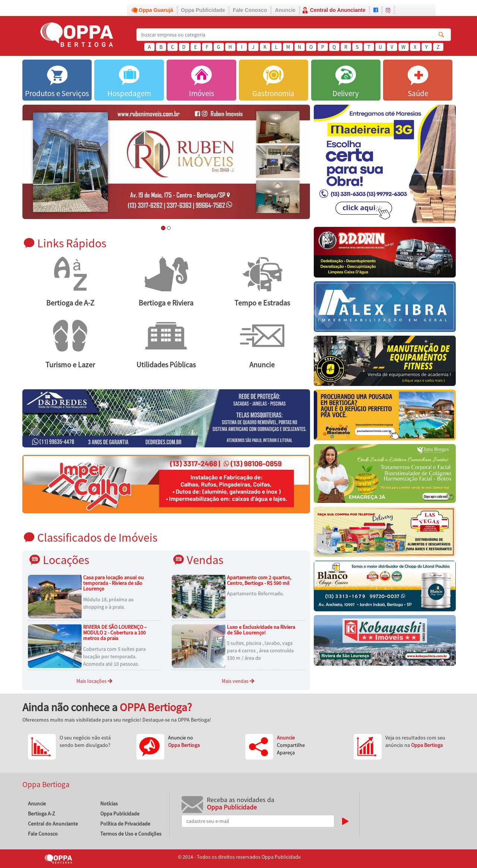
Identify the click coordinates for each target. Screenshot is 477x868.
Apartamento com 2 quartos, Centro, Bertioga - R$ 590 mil (259, 580)
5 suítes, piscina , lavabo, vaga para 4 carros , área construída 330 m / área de (260, 650)
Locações (66, 560)
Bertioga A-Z (42, 814)
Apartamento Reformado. (255, 593)
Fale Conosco (250, 10)
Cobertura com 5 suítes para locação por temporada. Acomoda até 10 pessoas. (114, 656)
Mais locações (94, 681)
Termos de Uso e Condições (131, 834)
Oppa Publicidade (203, 10)
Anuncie (285, 10)
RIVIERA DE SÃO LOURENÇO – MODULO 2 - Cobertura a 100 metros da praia (115, 633)
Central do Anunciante (338, 10)
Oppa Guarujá (156, 10)
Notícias (109, 804)
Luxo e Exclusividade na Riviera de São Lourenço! (261, 630)
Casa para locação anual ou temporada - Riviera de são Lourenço (113, 583)
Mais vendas (238, 681)
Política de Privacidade (125, 824)
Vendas (205, 560)
